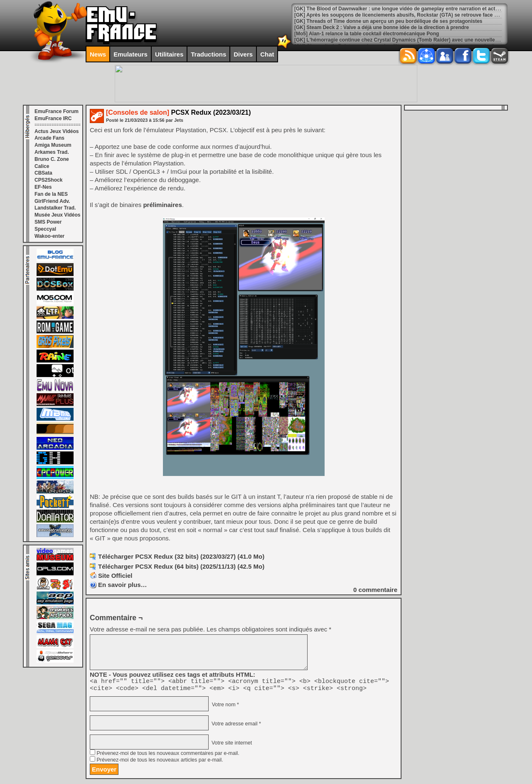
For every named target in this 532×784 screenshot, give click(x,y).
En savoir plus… (123, 585)
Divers (243, 54)
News (98, 54)
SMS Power (48, 222)
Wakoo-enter (49, 236)
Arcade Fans (49, 138)
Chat (267, 54)
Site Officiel (115, 576)
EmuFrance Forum (57, 111)
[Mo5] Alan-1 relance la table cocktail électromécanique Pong (367, 34)
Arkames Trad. (52, 152)
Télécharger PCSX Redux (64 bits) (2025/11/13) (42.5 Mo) (181, 566)
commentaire (375, 590)
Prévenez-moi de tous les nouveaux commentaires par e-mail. (168, 756)
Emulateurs (131, 54)
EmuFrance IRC (53, 118)
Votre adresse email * (235, 726)
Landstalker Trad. (55, 208)
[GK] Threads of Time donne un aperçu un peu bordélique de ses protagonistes (388, 21)
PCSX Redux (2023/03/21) (179, 112)
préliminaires (162, 205)
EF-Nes (43, 187)
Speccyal (45, 229)
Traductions (208, 54)
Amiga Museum (53, 145)
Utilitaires (169, 54)
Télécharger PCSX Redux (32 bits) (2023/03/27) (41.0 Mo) (181, 556)
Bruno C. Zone (52, 159)
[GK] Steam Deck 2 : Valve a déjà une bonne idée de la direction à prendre (382, 27)
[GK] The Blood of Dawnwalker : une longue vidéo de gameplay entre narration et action (398, 9)
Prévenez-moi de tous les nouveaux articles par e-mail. (160, 762)
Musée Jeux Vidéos (58, 215)
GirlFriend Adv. (52, 201)
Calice (42, 166)
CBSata (43, 173)
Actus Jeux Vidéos (57, 131)
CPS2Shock (48, 180)
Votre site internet (231, 745)
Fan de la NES (51, 194)
